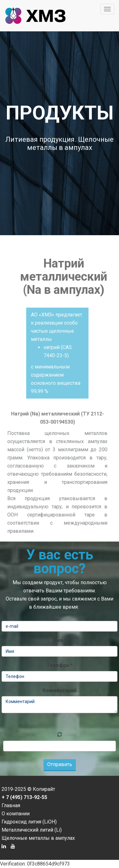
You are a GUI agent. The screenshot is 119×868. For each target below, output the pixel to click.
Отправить (60, 764)
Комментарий (59, 690)
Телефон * (59, 665)
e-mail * (59, 615)
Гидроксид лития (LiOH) (29, 822)
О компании (16, 814)
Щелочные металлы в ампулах (38, 838)
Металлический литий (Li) (32, 830)
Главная (11, 805)
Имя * (60, 640)
